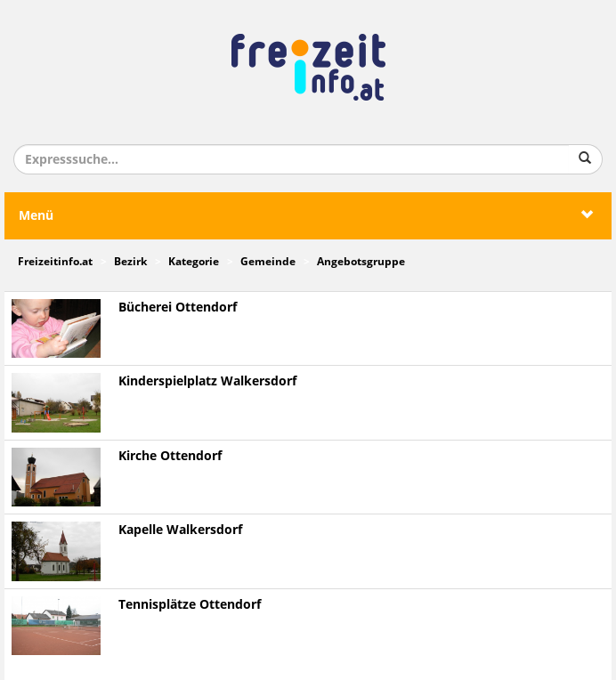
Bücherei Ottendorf (178, 308)
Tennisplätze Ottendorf (190, 605)
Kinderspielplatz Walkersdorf (207, 381)
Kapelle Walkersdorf (180, 530)
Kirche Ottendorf (170, 456)
